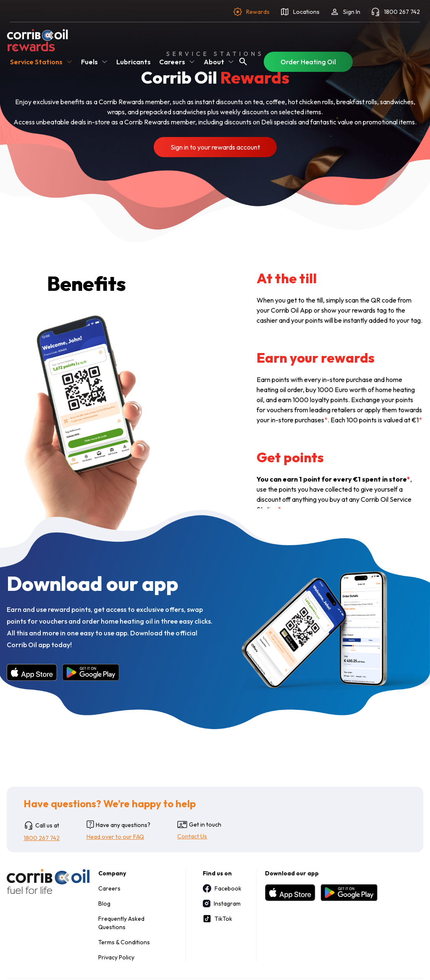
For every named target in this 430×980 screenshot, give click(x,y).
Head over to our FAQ (115, 837)
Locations (300, 12)
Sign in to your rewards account (215, 147)
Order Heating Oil (308, 62)
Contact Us (192, 836)
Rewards (251, 12)
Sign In (345, 12)
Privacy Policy (116, 957)
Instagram (221, 904)
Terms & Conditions (124, 942)
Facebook (221, 888)
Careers (109, 888)
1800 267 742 (395, 12)
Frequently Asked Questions (121, 923)
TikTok (218, 919)
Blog (104, 904)
